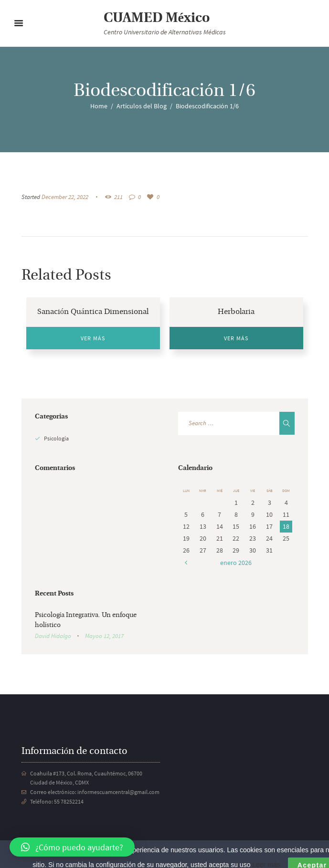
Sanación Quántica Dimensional (93, 312)
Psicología (56, 438)
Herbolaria (236, 312)
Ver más (93, 338)
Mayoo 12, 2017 (104, 636)
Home (99, 106)
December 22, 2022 (65, 197)
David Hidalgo (53, 636)
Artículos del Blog (142, 106)
